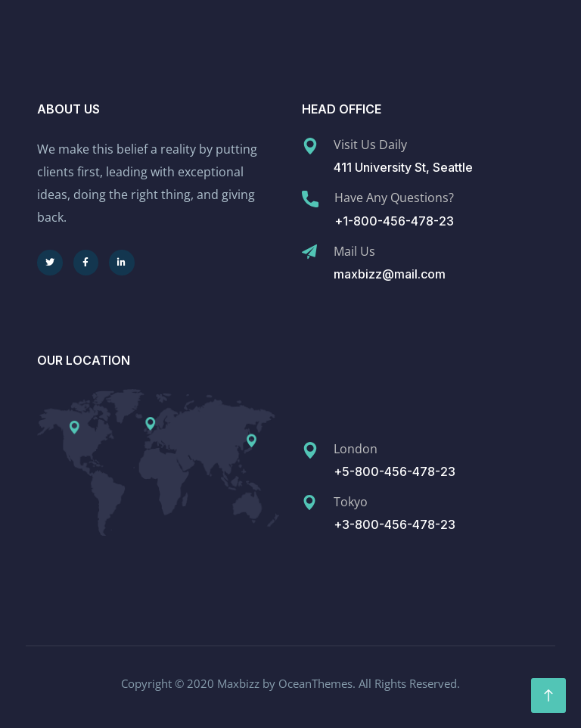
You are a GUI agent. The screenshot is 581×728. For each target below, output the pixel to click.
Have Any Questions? (394, 198)
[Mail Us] (309, 252)
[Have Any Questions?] (310, 199)
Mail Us (354, 251)
